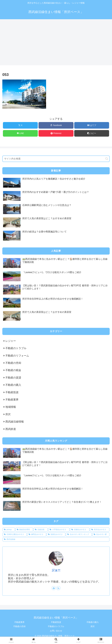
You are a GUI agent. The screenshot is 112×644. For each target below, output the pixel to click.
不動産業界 (19, 622)
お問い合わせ (56, 631)
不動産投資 (56, 622)
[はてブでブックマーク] (92, 125)
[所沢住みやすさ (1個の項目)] (100, 530)
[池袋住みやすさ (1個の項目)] (56, 534)
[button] (92, 133)
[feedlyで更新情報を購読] (54, 588)
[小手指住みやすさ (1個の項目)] (59, 530)
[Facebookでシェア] (56, 125)
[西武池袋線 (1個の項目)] (56, 539)
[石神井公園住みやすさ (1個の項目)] (15, 534)
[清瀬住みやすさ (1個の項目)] (80, 530)
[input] (56, 159)
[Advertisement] (56, 43)
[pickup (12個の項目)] (9, 530)
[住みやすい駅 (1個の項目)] (101, 534)
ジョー (56, 570)
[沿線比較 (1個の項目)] (41, 530)
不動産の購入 (93, 622)
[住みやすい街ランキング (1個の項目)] (79, 534)
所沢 (93, 626)
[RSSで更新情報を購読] (58, 588)
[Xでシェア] (20, 125)
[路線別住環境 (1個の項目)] (24, 530)
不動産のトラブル (56, 626)
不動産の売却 (19, 626)
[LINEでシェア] (20, 133)
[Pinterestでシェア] (56, 133)
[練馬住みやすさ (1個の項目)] (37, 534)
